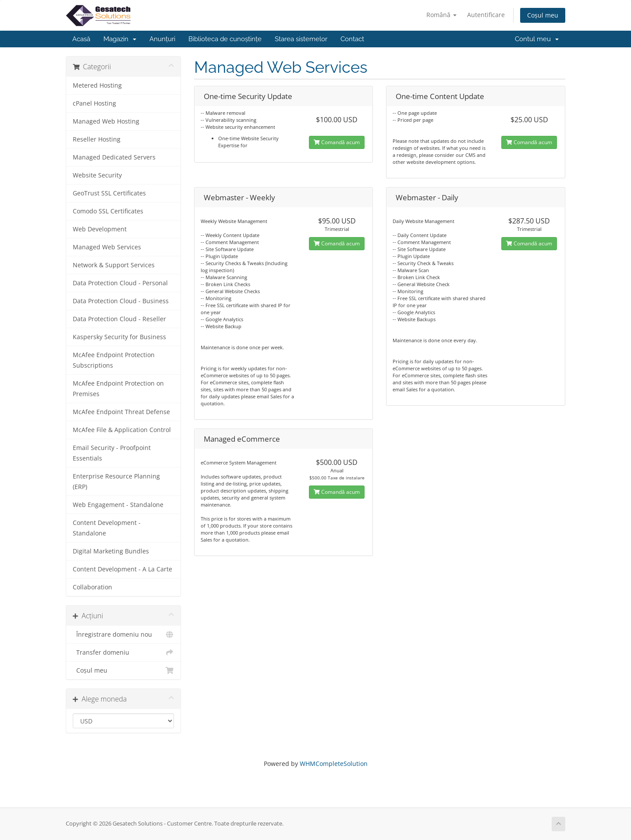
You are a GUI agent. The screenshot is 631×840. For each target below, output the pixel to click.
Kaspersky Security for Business (119, 337)
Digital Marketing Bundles (111, 551)
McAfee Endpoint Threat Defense (121, 412)
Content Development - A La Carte (122, 569)
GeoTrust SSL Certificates (109, 193)
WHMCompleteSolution (334, 764)
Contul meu (537, 39)
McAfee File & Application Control (122, 430)
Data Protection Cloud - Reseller (119, 319)
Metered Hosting (97, 85)
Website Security (97, 175)
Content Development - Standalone (107, 528)
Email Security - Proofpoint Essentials (112, 453)
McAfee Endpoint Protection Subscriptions (114, 360)
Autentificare (486, 15)
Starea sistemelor (301, 39)
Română (441, 15)
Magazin (120, 39)
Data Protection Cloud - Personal (120, 283)
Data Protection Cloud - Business (121, 301)
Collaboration (92, 587)
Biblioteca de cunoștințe (225, 39)
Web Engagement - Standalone (118, 505)
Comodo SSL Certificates (108, 211)
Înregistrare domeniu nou (123, 634)
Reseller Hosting (97, 139)
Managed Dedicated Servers (114, 157)
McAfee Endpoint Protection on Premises (118, 389)
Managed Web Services (107, 247)
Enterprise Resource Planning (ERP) (116, 482)
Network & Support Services (114, 265)
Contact (352, 39)
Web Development (100, 229)
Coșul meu (543, 15)
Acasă (81, 39)
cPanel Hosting (94, 103)
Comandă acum (337, 142)
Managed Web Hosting (106, 121)
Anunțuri (162, 39)
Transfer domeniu (123, 652)
